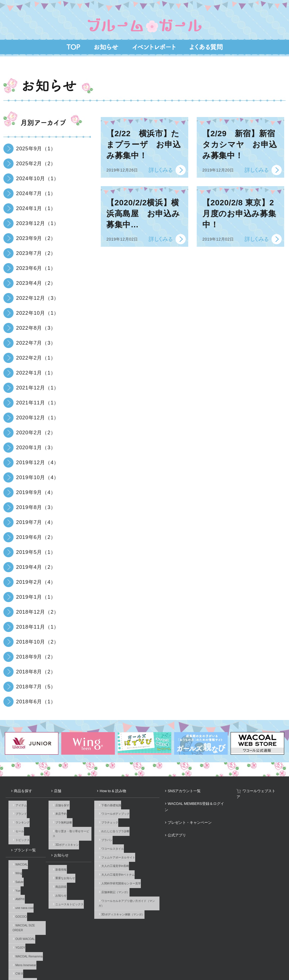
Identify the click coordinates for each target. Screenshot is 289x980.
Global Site (276, 958)
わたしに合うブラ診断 (129, 818)
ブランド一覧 (18, 831)
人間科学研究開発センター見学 (135, 857)
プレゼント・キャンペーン (205, 801)
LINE (272, 938)
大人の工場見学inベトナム (132, 851)
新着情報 (67, 841)
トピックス (20, 824)
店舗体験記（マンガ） (129, 864)
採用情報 (130, 958)
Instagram (264, 938)
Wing (16, 848)
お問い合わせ (14, 958)
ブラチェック (123, 811)
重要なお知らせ (71, 848)
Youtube (281, 938)
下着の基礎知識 (125, 798)
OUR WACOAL (23, 894)
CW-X (17, 920)
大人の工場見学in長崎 (129, 844)
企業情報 (109, 958)
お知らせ (64, 831)
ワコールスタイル (126, 831)
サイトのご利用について (78, 958)
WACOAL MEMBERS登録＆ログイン (213, 795)
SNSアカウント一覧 (201, 788)
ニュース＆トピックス (75, 867)
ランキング (20, 811)
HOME (271, 972)
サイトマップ (223, 958)
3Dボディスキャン (73, 824)
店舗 (61, 788)
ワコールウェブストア (268, 788)
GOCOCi (18, 881)
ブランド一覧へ (23, 940)
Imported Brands (23, 927)
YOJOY (18, 901)
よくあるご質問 (43, 958)
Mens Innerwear (23, 914)
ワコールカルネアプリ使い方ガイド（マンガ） (144, 871)
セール (17, 818)
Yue (15, 861)
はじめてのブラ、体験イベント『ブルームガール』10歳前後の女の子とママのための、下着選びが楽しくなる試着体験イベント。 (144, 18)
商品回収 (67, 854)
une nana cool (22, 874)
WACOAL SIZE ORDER (28, 887)
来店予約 (67, 804)
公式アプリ (196, 808)
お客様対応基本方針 (192, 958)
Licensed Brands (23, 934)
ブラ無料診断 (69, 811)
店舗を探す (68, 798)
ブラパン (121, 824)
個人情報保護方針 (157, 958)
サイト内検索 (250, 958)
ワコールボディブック (129, 804)
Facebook (255, 938)
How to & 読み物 (123, 788)
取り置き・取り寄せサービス (79, 818)
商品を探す (17, 788)
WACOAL (19, 841)
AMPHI (17, 867)
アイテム (18, 798)
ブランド (18, 804)
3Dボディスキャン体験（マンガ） (136, 877)
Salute (17, 854)
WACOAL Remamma (26, 907)
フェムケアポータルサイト (132, 838)
